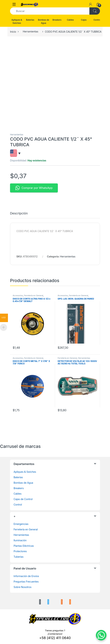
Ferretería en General (34, 295)
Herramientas (30, 31)
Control (97, 20)
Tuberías (19, 557)
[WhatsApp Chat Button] (101, 635)
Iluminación (20, 540)
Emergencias (21, 524)
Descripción (19, 213)
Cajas (84, 20)
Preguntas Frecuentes (26, 582)
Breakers (57, 20)
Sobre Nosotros (22, 587)
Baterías (30, 20)
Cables (70, 20)
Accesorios (18, 295)
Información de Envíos (26, 576)
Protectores (20, 551)
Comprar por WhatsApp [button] (34, 188)
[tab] (19, 215)
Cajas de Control (23, 499)
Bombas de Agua (43, 21)
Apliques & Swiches (17, 21)
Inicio (13, 31)
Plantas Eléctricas (24, 546)
